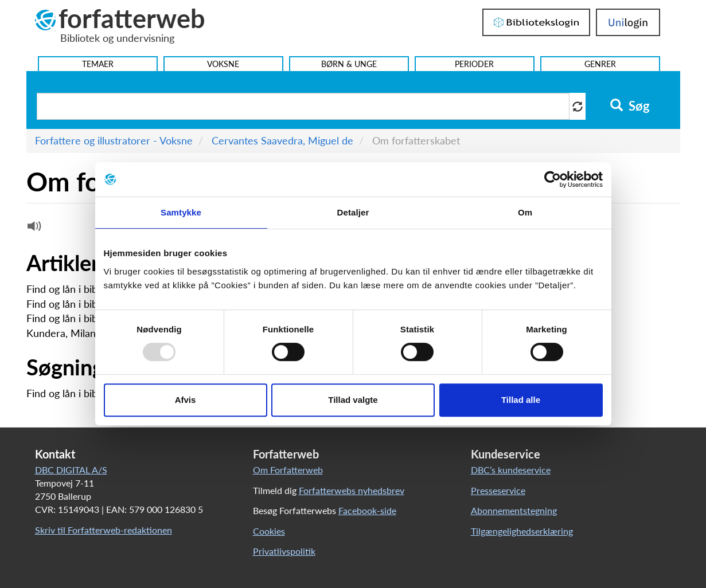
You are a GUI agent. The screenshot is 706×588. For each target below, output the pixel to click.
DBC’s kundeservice (511, 470)
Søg (630, 106)
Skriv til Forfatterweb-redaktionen (104, 530)
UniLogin (628, 22)
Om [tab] (525, 212)
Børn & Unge (349, 64)
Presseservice (498, 490)
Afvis (186, 400)
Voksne (223, 64)
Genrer (600, 64)
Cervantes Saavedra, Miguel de (282, 140)
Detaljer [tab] (353, 212)
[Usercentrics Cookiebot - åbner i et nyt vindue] (553, 179)
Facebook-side (367, 510)
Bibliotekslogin (536, 22)
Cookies (269, 531)
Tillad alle (521, 400)
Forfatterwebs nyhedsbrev (352, 490)
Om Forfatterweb (288, 470)
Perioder (474, 64)
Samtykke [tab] (181, 212)
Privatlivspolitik (284, 551)
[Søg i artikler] (303, 106)
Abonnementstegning (514, 510)
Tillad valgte (353, 400)
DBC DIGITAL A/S (71, 470)
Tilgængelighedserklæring (522, 531)
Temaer (98, 64)
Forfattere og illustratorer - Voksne (114, 140)
